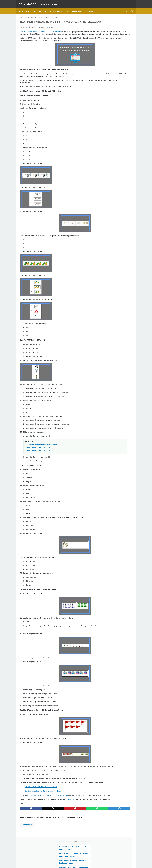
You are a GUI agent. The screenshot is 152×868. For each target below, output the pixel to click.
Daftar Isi (68, 861)
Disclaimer (60, 861)
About (53, 861)
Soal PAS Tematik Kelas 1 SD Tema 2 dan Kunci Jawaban (40, 35)
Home (22, 8)
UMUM (68, 8)
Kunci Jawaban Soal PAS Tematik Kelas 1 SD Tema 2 (44, 806)
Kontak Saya (77, 861)
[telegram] (88, 828)
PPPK (35, 8)
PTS (41, 8)
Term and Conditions (100, 861)
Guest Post (90, 8)
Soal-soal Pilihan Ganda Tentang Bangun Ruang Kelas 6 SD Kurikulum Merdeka (117, 45)
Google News (78, 8)
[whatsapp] (73, 828)
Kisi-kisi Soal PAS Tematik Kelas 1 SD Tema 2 (41, 802)
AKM (28, 8)
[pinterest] (57, 828)
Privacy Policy (87, 861)
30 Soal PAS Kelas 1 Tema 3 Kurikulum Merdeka (42, 455)
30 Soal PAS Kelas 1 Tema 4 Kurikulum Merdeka (42, 452)
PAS (46, 8)
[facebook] (28, 828)
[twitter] (43, 828)
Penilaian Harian (57, 8)
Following (70, 817)
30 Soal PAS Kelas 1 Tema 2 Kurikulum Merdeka (42, 459)
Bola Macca (29, 2)
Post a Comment (51, 30)
